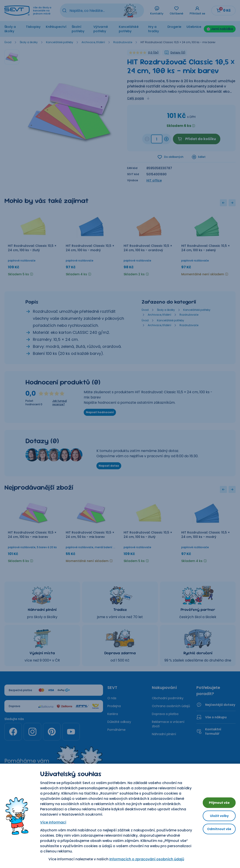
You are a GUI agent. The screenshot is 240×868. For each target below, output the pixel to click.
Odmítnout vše (216, 831)
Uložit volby (216, 816)
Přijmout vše (216, 801)
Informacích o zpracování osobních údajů (143, 859)
